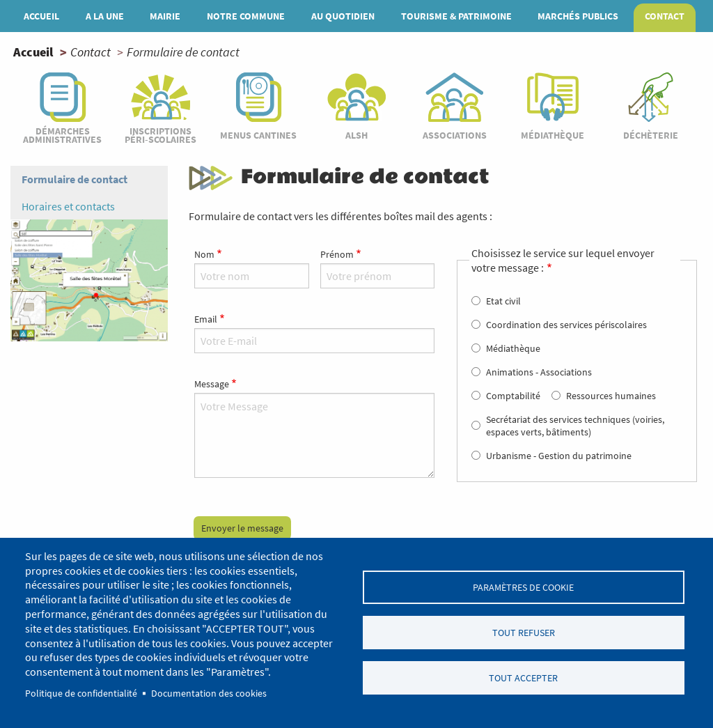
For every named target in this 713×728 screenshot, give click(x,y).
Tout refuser (524, 633)
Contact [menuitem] (665, 16)
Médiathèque (513, 348)
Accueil (33, 52)
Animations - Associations (539, 372)
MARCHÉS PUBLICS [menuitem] (578, 16)
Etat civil (503, 301)
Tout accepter (523, 678)
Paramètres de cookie (523, 588)
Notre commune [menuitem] (246, 16)
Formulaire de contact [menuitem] (75, 179)
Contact (91, 52)
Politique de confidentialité (81, 694)
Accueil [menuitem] (41, 16)
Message (212, 384)
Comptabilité (513, 396)
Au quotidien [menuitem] (343, 16)
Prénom (337, 254)
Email (206, 319)
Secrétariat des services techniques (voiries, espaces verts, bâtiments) (575, 426)
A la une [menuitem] (105, 16)
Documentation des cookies (209, 694)
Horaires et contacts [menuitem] (68, 206)
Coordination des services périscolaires (566, 325)
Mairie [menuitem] (165, 16)
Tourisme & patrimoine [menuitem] (456, 16)
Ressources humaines (611, 396)
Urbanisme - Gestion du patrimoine (559, 456)
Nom (204, 254)
